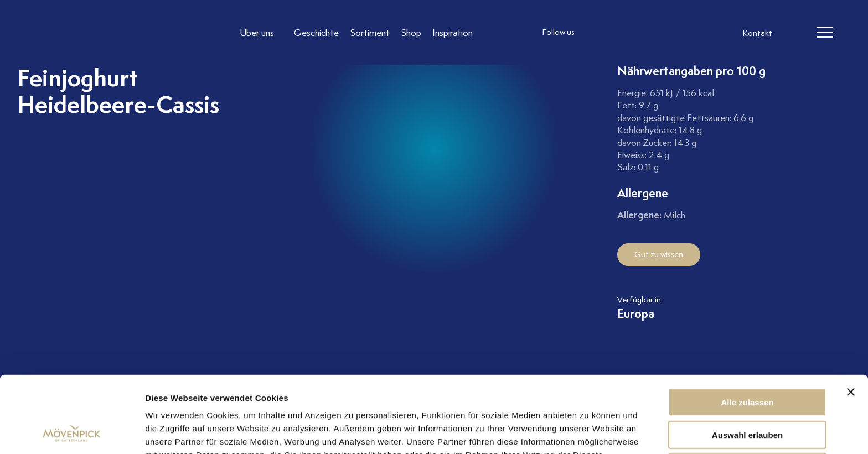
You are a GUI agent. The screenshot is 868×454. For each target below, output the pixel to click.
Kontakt (757, 33)
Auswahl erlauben (747, 363)
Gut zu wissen (659, 254)
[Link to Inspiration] (453, 32)
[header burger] (825, 33)
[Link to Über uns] (261, 32)
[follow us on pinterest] (664, 33)
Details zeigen (589, 432)
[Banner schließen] (851, 320)
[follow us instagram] (597, 33)
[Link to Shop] (411, 32)
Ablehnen (747, 395)
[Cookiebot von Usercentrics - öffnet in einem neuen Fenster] (72, 432)
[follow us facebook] (619, 33)
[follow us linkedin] (642, 33)
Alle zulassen (747, 330)
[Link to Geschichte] (316, 32)
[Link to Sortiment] (370, 32)
